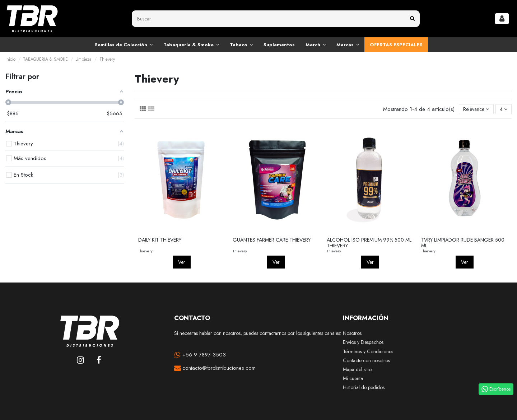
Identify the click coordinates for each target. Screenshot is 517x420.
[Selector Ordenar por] (476, 109)
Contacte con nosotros (366, 361)
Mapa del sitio (357, 370)
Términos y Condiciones (368, 352)
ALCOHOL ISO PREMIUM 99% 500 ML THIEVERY (369, 243)
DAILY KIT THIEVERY (160, 240)
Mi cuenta (353, 379)
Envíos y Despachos (363, 342)
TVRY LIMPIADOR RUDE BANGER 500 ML (463, 243)
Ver (182, 262)
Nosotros (352, 333)
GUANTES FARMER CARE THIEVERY (272, 240)
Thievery (145, 251)
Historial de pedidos (364, 388)
